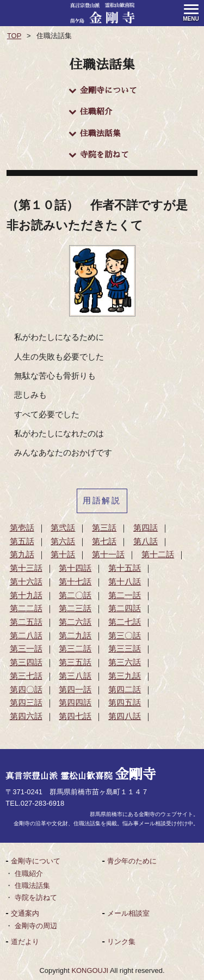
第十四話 (75, 568)
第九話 (22, 555)
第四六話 (26, 716)
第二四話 (125, 608)
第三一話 (26, 649)
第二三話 (75, 608)
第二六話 (75, 622)
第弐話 (63, 528)
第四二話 (125, 690)
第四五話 (125, 703)
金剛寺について (103, 91)
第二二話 (26, 608)
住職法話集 (95, 134)
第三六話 (125, 662)
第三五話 (75, 662)
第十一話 (108, 555)
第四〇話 (26, 690)
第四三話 (26, 703)
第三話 (104, 528)
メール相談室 (128, 913)
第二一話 (125, 595)
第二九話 (75, 636)
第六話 (63, 541)
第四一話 (75, 690)
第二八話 (26, 636)
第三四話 (26, 662)
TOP (14, 36)
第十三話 (26, 568)
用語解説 (102, 501)
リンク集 (121, 942)
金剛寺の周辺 (36, 926)
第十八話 (125, 582)
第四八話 (125, 716)
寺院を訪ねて (99, 155)
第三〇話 (125, 636)
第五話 (22, 541)
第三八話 (75, 676)
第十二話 (158, 555)
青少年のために (132, 861)
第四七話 (75, 716)
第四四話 (75, 703)
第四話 (146, 528)
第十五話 (125, 568)
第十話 (63, 555)
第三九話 (125, 676)
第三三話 (125, 649)
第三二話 (75, 649)
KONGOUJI (90, 970)
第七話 (104, 541)
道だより (25, 942)
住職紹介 (91, 112)
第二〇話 (75, 595)
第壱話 (22, 528)
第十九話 (26, 595)
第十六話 (26, 582)
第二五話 (26, 622)
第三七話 (26, 676)
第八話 (146, 541)
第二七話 (125, 622)
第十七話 (75, 582)
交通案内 (25, 913)
